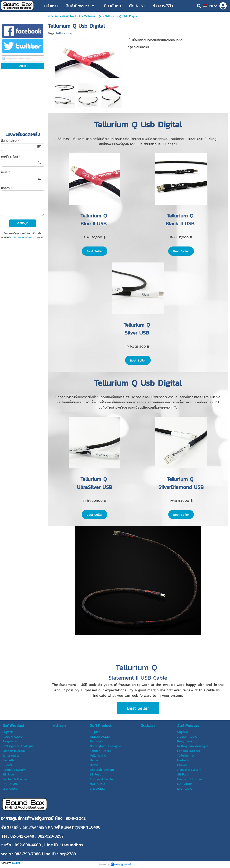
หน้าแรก (53, 16)
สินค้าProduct (71, 16)
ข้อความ (6, 188)
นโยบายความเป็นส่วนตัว (24, 237)
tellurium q (64, 33)
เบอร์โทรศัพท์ (11, 157)
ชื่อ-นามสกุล (10, 141)
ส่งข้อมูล (23, 223)
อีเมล (6, 172)
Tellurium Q (93, 16)
